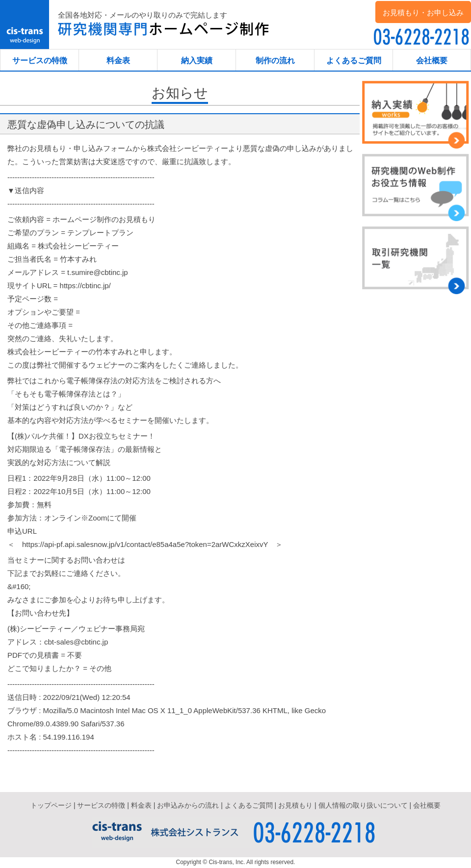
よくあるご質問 (354, 61)
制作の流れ (275, 61)
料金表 (118, 61)
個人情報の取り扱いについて (363, 805)
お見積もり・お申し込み (423, 12)
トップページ (51, 805)
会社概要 (432, 61)
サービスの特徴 (40, 61)
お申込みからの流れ (188, 805)
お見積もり (295, 805)
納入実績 (197, 61)
